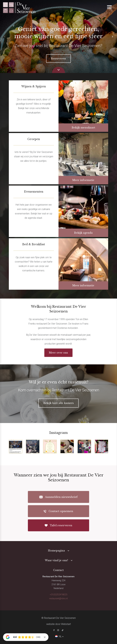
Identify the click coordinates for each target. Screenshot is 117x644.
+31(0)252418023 (58, 595)
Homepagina (56, 551)
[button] (112, 36)
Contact (58, 570)
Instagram (58, 433)
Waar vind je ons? (56, 560)
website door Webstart (59, 624)
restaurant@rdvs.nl (58, 599)
